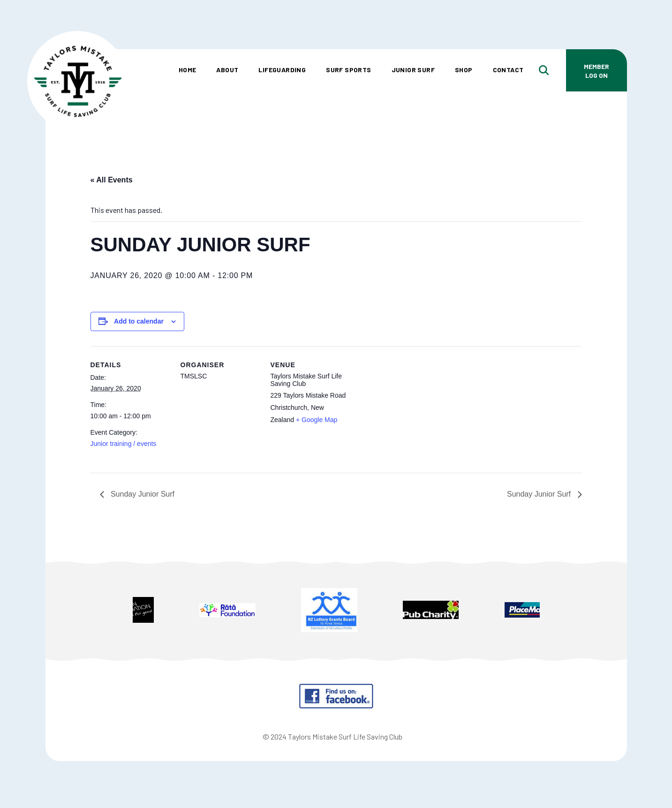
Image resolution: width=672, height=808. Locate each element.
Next (582, 611)
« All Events (112, 180)
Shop (464, 70)
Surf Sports (348, 70)
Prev (90, 611)
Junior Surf (413, 70)
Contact (508, 70)
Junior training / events (124, 444)
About (227, 70)
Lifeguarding (282, 70)
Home (188, 70)
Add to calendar (139, 321)
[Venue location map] (410, 411)
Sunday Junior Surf (142, 494)
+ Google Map (317, 420)
